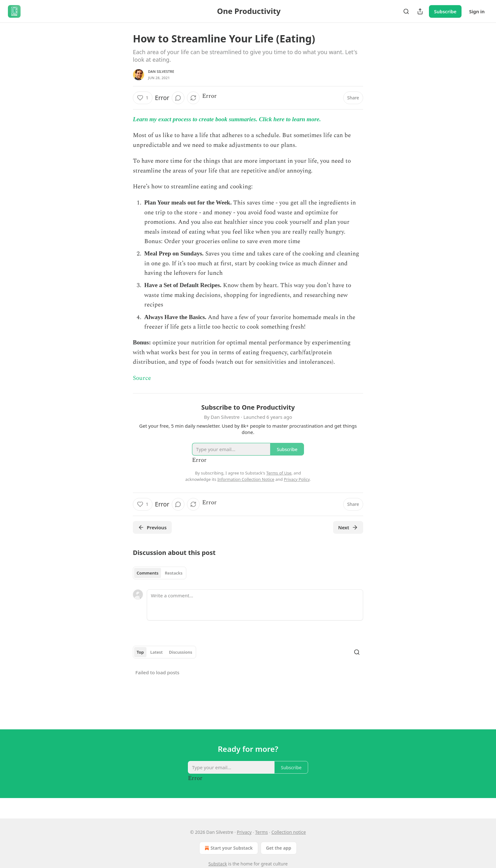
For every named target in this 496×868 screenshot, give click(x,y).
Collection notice (289, 832)
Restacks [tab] (174, 573)
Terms (261, 832)
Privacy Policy (297, 479)
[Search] (406, 11)
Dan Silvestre (161, 71)
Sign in (477, 11)
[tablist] (160, 573)
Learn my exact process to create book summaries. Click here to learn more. (227, 119)
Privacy (244, 832)
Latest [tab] (156, 652)
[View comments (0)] (178, 98)
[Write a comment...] (255, 605)
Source (142, 378)
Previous (152, 527)
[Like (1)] (143, 98)
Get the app (279, 848)
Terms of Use (279, 473)
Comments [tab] (148, 573)
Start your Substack (228, 848)
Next (348, 527)
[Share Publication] (420, 11)
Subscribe (445, 11)
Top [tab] (140, 652)
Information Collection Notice (246, 479)
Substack (218, 864)
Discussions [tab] (181, 652)
